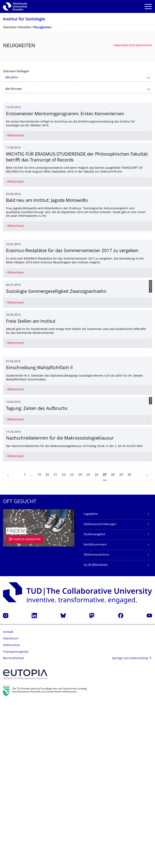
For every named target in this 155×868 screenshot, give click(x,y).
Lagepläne (91, 681)
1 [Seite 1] (25, 641)
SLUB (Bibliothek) (96, 731)
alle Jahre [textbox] (12, 78)
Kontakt (8, 798)
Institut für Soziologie (24, 19)
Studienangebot (94, 701)
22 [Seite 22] (64, 641)
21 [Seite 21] (56, 641)
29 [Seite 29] (121, 641)
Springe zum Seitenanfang (130, 825)
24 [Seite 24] (80, 641)
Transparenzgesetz (16, 818)
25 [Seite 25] (88, 641)
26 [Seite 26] (96, 641)
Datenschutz (12, 812)
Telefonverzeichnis (96, 721)
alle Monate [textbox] (13, 89)
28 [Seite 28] (113, 641)
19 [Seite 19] (39, 641)
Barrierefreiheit (14, 825)
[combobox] (77, 78)
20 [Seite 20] (47, 641)
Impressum (11, 805)
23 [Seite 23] (72, 641)
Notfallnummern (95, 711)
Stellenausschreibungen (100, 691)
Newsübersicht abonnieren (133, 46)
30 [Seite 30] (129, 641)
